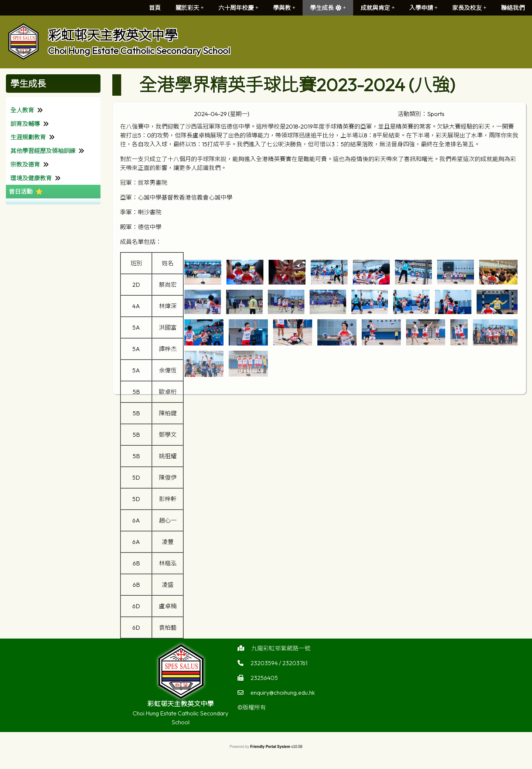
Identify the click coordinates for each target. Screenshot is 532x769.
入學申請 (423, 8)
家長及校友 (469, 8)
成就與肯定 (378, 8)
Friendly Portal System (271, 747)
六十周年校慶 (238, 8)
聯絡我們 (513, 8)
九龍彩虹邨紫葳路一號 (281, 652)
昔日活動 (21, 191)
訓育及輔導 (25, 124)
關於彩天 (190, 8)
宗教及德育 (25, 164)
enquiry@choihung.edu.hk (283, 696)
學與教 (284, 8)
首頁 (155, 8)
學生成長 (328, 8)
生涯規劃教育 (28, 137)
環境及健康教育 (31, 178)
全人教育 (22, 110)
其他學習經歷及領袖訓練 (43, 151)
